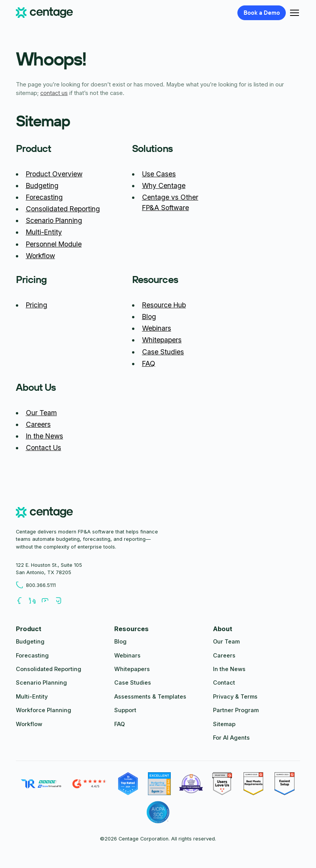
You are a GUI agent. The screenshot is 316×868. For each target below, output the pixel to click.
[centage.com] (44, 513)
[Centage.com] (44, 13)
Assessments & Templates (150, 697)
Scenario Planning (54, 220)
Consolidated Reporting (63, 209)
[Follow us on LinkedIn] (35, 601)
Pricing (37, 305)
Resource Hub (164, 305)
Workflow (40, 256)
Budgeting (42, 186)
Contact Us (44, 448)
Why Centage (164, 186)
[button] (293, 13)
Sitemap (224, 724)
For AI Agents (231, 738)
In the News (45, 436)
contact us (54, 93)
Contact (224, 683)
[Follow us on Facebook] (22, 601)
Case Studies (163, 352)
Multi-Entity (44, 232)
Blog (149, 317)
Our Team (41, 413)
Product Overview (54, 174)
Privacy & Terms (235, 697)
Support (125, 710)
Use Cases (159, 174)
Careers (38, 424)
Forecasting (44, 197)
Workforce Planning (44, 710)
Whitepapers (162, 340)
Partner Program (236, 710)
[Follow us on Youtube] (48, 601)
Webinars (157, 328)
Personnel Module (54, 244)
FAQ (149, 363)
